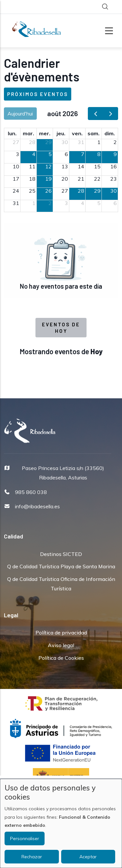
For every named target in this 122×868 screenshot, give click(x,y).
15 (97, 166)
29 (48, 142)
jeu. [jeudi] (61, 133)
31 (81, 142)
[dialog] (61, 823)
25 (32, 191)
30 (65, 142)
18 (32, 179)
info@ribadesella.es (37, 506)
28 (32, 142)
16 (114, 166)
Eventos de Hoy (61, 328)
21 (81, 179)
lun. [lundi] (12, 133)
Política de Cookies (61, 658)
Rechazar (32, 857)
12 (48, 166)
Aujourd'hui (20, 114)
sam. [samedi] (94, 133)
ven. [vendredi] (77, 133)
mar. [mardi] (28, 133)
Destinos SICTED (61, 554)
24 (16, 191)
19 (48, 179)
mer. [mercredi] (45, 133)
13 (65, 166)
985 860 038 (31, 492)
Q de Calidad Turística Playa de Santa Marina (61, 566)
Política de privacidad (61, 633)
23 (114, 179)
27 (16, 142)
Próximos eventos (38, 94)
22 (97, 179)
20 (65, 179)
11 (32, 166)
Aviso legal (61, 645)
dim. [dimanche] (110, 133)
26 (48, 191)
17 (16, 179)
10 (16, 166)
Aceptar (88, 857)
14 (81, 166)
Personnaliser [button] (25, 838)
